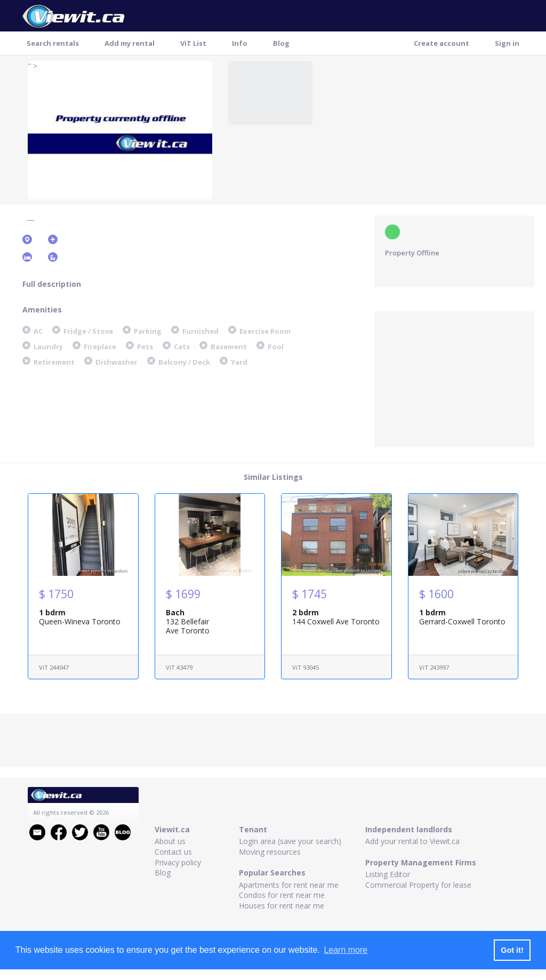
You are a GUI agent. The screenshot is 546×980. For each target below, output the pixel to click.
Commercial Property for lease (418, 885)
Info (240, 43)
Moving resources (270, 852)
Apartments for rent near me (289, 885)
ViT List (193, 43)
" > (33, 66)
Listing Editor (388, 874)
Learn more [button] (346, 950)
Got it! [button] (512, 950)
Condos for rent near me (282, 895)
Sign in (507, 43)
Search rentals (53, 43)
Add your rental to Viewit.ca (412, 841)
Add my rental (130, 43)
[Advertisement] (454, 378)
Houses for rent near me (282, 906)
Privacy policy (178, 862)
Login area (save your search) (290, 841)
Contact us (173, 852)
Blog (281, 43)
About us (170, 841)
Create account (441, 43)
